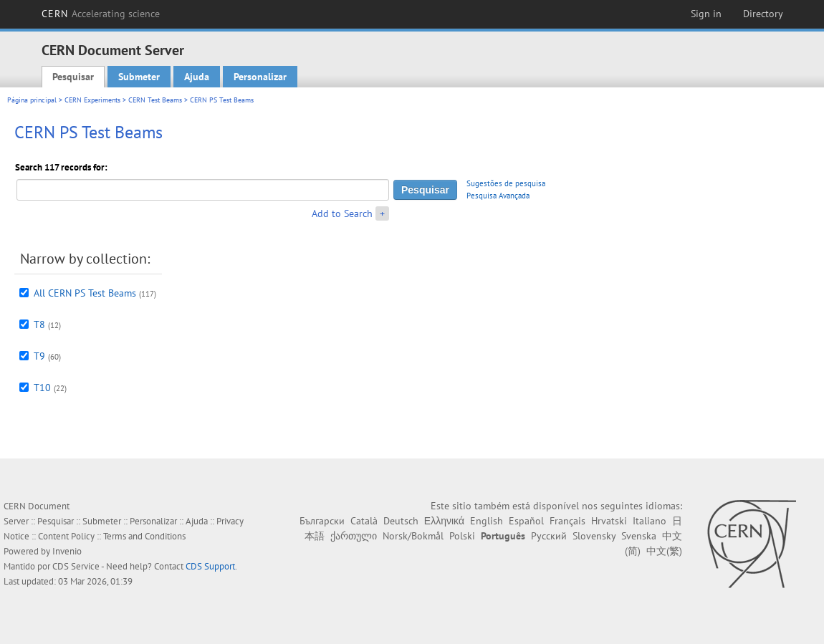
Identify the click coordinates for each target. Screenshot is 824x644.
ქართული (354, 536)
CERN (101, 14)
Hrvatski (609, 521)
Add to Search (342, 213)
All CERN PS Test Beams (85, 293)
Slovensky (594, 536)
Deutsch (401, 521)
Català (364, 521)
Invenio (67, 551)
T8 (39, 325)
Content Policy (66, 536)
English (487, 521)
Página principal (32, 100)
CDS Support (210, 566)
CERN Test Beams (155, 100)
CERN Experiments (92, 100)
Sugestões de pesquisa (506, 183)
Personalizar (260, 77)
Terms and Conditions (144, 536)
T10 (42, 388)
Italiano (650, 521)
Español (526, 521)
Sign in (706, 14)
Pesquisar (73, 77)
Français (567, 521)
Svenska (639, 536)
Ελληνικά (444, 521)
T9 (39, 356)
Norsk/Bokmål (413, 536)
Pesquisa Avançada (498, 196)
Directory (763, 14)
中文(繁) (664, 551)
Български (322, 521)
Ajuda (197, 77)
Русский (549, 536)
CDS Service (76, 566)
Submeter (139, 77)
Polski (462, 536)
